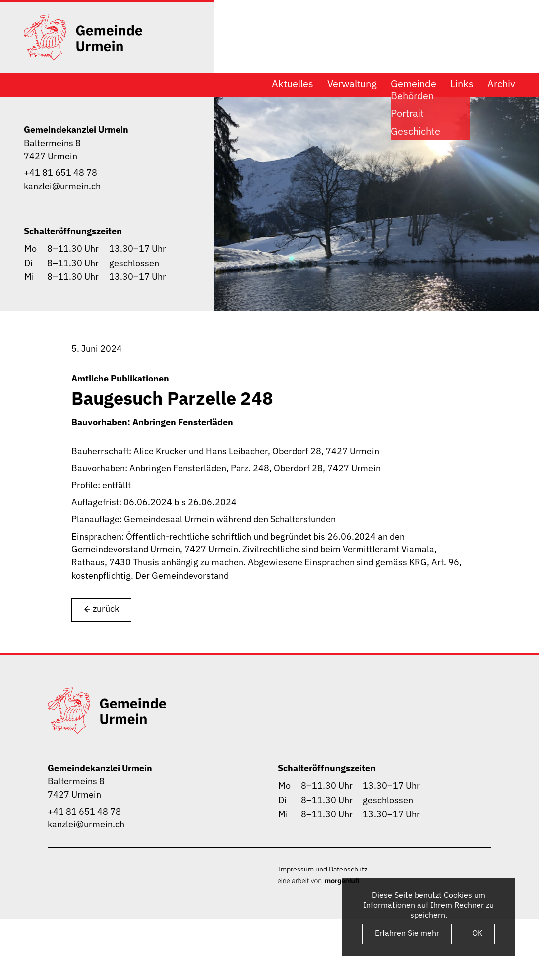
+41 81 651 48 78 (60, 173)
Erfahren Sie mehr (407, 933)
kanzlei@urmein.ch (62, 186)
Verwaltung (352, 84)
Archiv (501, 84)
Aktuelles (293, 84)
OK (477, 933)
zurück (102, 609)
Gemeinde (414, 84)
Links (462, 84)
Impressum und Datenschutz (323, 869)
